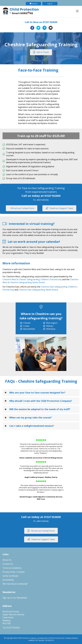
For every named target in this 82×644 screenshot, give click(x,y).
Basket (33, 4)
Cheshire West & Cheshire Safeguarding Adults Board (40, 281)
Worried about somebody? (15, 584)
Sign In (50, 4)
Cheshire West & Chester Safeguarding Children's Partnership (32, 279)
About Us (7, 560)
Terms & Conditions (12, 568)
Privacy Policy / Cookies (14, 572)
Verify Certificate (10, 576)
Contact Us (8, 564)
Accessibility (8, 580)
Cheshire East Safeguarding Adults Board (38, 290)
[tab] (41, 393)
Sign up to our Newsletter (15, 598)
